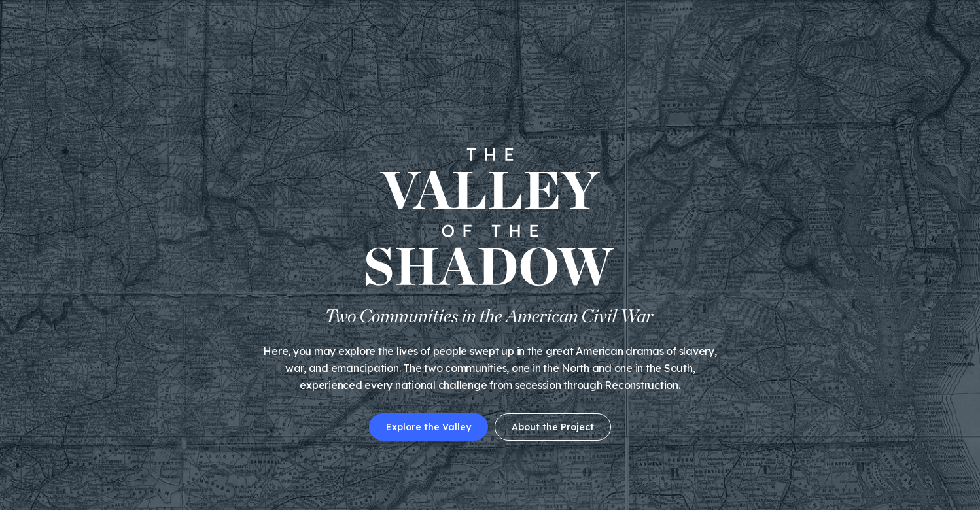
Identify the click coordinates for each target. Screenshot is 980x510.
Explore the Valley (429, 427)
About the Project (553, 427)
